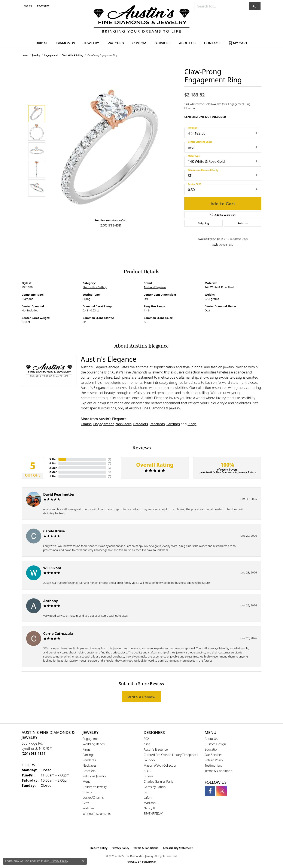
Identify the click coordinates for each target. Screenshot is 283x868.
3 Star (53, 468)
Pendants (157, 424)
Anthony (51, 601)
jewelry (36, 55)
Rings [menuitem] (86, 749)
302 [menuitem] (146, 739)
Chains (86, 424)
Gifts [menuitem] (86, 803)
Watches (116, 43)
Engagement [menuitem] (92, 739)
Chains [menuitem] (87, 792)
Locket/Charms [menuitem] (93, 798)
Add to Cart (223, 203)
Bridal (42, 43)
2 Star (53, 472)
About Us (187, 43)
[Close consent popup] (83, 861)
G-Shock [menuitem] (149, 760)
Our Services (213, 755)
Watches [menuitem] (89, 808)
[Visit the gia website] (131, 833)
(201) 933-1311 (111, 225)
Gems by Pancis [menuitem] (155, 787)
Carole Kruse (54, 531)
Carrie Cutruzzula (58, 634)
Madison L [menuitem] (151, 803)
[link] (43, 6)
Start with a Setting (73, 55)
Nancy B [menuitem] (149, 808)
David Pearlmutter (59, 494)
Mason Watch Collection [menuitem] (160, 765)
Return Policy (214, 760)
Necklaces (124, 424)
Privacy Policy (121, 848)
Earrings (173, 424)
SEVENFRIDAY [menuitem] (153, 814)
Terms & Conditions (218, 771)
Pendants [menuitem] (89, 760)
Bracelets (141, 424)
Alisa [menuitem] (147, 744)
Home (25, 55)
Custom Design (215, 744)
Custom (139, 43)
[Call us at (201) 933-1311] (34, 754)
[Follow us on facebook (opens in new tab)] (210, 791)
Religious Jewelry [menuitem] (94, 776)
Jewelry (91, 43)
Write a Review (141, 697)
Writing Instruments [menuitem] (97, 814)
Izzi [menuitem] (146, 792)
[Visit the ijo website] (152, 833)
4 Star (53, 463)
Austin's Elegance (155, 287)
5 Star (53, 459)
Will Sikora (52, 568)
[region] (112, 151)
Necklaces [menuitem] (90, 765)
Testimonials (213, 765)
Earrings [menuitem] (88, 755)
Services (163, 43)
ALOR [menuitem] (147, 771)
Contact (212, 43)
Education (212, 749)
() (109, 459)
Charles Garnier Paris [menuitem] (158, 781)
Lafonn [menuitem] (148, 798)
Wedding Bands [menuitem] (94, 744)
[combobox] (222, 6)
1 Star (53, 476)
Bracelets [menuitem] (89, 771)
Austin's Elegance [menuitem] (156, 749)
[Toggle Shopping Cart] (238, 43)
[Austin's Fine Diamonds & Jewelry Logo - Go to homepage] (141, 20)
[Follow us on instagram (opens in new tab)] (222, 791)
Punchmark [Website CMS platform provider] (149, 862)
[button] (27, 6)
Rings (192, 424)
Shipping (203, 223)
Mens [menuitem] (86, 781)
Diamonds (66, 43)
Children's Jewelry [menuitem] (95, 787)
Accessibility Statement (177, 848)
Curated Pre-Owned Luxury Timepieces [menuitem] (171, 755)
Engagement (51, 55)
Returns (243, 223)
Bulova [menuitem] (148, 776)
